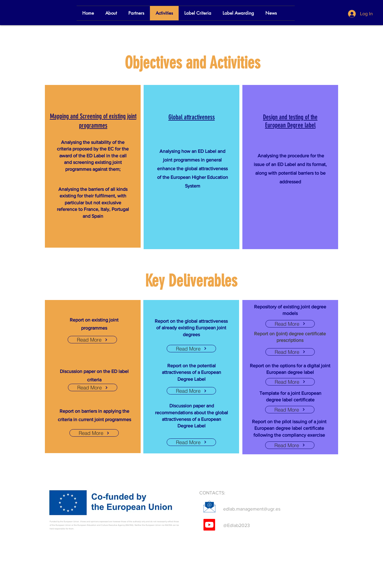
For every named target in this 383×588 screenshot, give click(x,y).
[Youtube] (209, 525)
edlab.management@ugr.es (252, 509)
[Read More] (92, 340)
